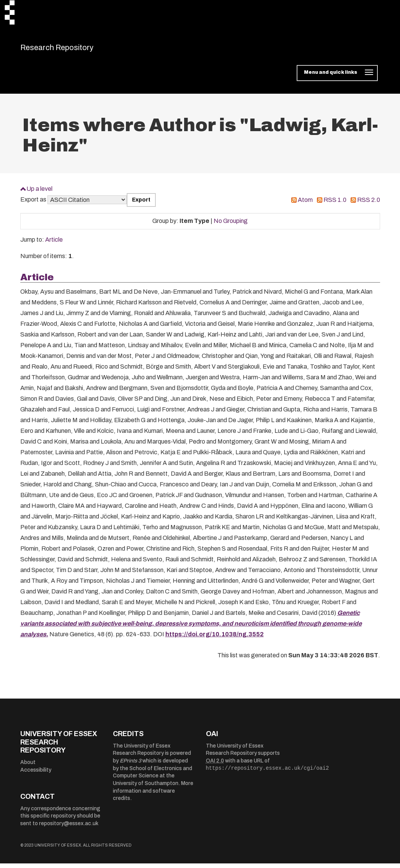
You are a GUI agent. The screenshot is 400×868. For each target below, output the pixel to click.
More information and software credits (153, 796)
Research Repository (74, 50)
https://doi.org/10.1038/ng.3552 (215, 639)
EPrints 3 (131, 766)
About (28, 767)
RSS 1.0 (335, 205)
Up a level (39, 193)
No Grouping (231, 226)
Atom (305, 205)
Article (54, 245)
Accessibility (36, 775)
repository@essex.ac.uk (69, 828)
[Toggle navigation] (337, 78)
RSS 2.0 (369, 205)
